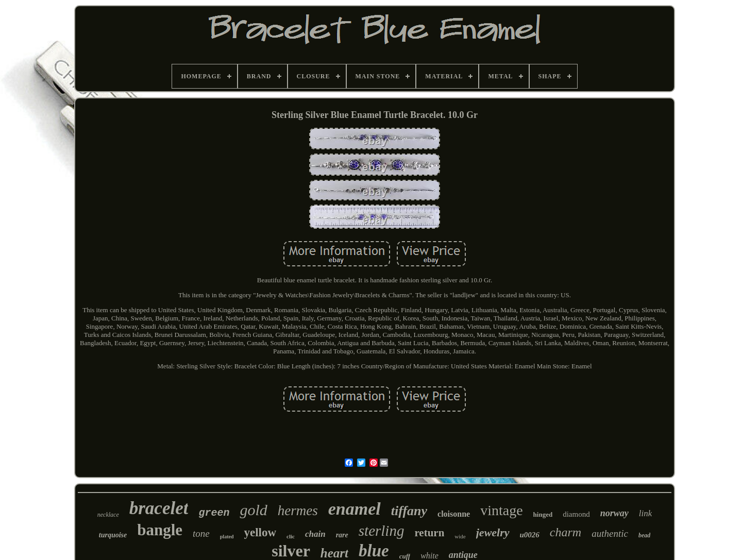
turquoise (113, 535)
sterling (382, 531)
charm (566, 532)
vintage (501, 510)
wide (460, 536)
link (646, 513)
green (214, 513)
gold (253, 510)
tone (201, 533)
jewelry (493, 532)
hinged (543, 514)
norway (614, 513)
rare (342, 535)
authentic (610, 533)
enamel (355, 509)
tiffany (409, 511)
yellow (260, 532)
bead (644, 535)
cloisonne (454, 514)
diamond (576, 514)
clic (291, 536)
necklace (108, 515)
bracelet (159, 508)
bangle (160, 530)
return (429, 533)
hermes (298, 511)
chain (315, 534)
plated (227, 537)
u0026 (530, 535)
